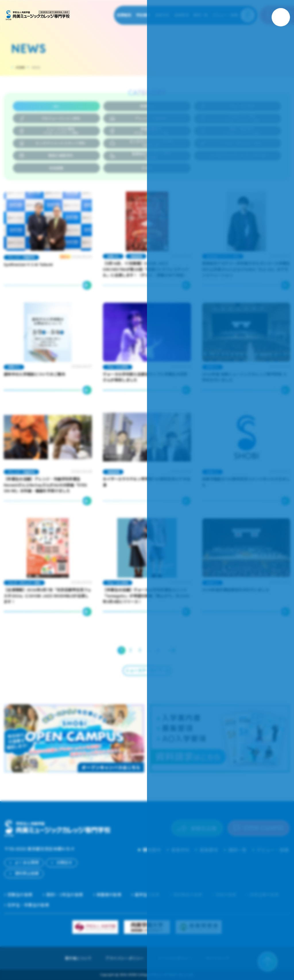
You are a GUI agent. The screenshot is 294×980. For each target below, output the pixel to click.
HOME (20, 67)
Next (173, 650)
